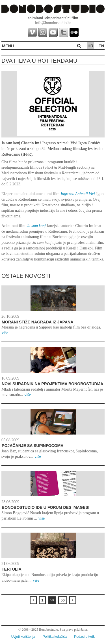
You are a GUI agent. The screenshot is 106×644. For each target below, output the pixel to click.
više (5, 333)
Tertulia (12, 569)
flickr (74, 32)
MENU (8, 46)
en (101, 46)
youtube (53, 32)
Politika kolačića (55, 637)
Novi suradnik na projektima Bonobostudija (53, 384)
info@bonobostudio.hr (53, 23)
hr (90, 46)
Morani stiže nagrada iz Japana (37, 322)
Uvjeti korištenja (23, 637)
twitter (64, 32)
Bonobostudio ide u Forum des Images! (46, 507)
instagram (43, 32)
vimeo (32, 32)
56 (63, 600)
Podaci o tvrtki (85, 637)
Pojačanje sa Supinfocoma (33, 446)
